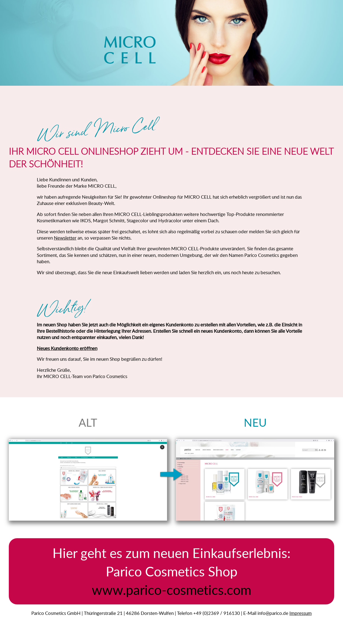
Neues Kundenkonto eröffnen (67, 348)
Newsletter (65, 238)
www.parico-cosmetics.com (171, 590)
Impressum (301, 613)
